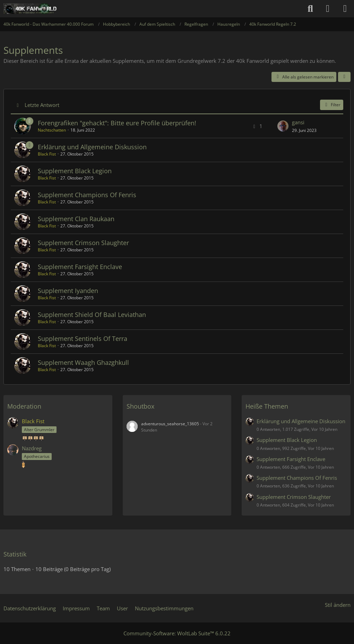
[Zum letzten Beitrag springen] (283, 126)
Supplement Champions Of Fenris (87, 195)
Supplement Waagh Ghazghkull (83, 362)
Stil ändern (338, 605)
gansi (298, 122)
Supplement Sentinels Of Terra (83, 338)
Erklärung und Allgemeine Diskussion (92, 147)
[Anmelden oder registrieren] (328, 9)
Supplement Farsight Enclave (80, 267)
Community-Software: (177, 633)
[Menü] (345, 9)
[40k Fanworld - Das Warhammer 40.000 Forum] (30, 9)
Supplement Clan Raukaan (76, 219)
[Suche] (310, 9)
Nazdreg (32, 448)
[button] (344, 77)
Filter (332, 105)
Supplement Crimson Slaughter (83, 243)
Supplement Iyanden (68, 291)
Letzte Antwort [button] (42, 105)
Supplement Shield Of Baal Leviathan (92, 315)
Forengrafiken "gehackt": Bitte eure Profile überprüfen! (117, 123)
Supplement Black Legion (75, 171)
